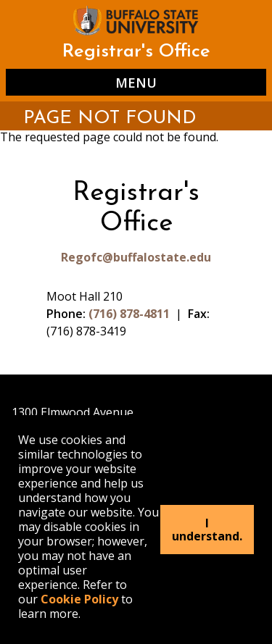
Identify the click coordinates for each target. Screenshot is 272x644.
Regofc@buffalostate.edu (136, 257)
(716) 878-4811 (129, 314)
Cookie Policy (79, 599)
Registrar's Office (136, 52)
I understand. (207, 530)
